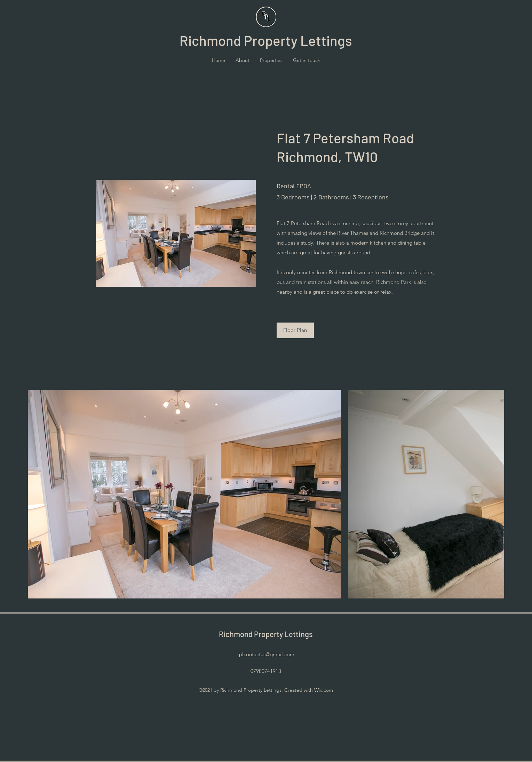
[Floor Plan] (295, 330)
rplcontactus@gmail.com (266, 654)
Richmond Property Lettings (266, 634)
